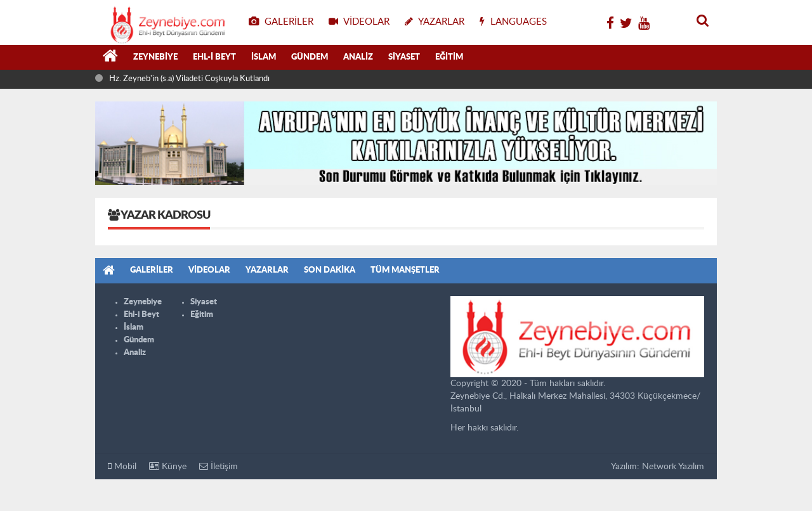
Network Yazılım (673, 467)
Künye (168, 466)
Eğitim (449, 57)
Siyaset (404, 57)
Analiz (358, 57)
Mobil (122, 466)
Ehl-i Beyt (214, 57)
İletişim (219, 466)
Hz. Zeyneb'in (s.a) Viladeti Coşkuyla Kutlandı (189, 79)
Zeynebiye (155, 57)
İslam (264, 57)
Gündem (310, 57)
